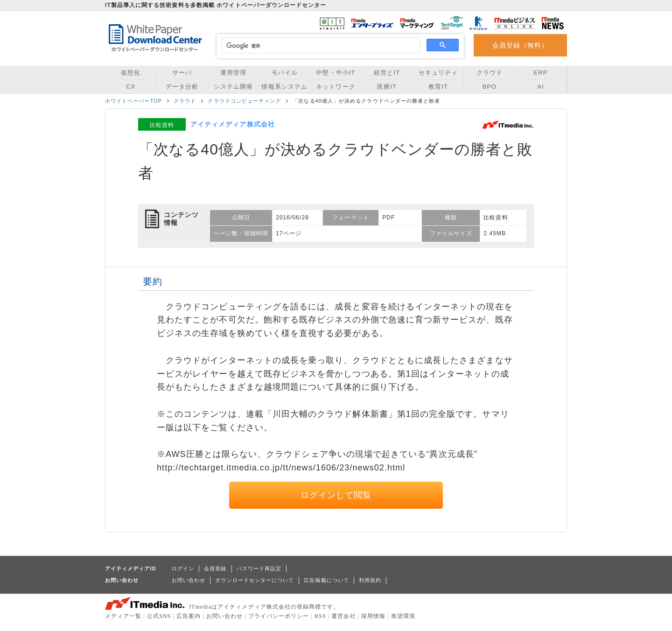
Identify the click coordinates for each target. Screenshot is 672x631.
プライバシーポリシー (279, 616)
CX (131, 87)
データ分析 (182, 87)
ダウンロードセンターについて (255, 580)
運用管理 (233, 73)
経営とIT (387, 73)
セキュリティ (438, 73)
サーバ (182, 73)
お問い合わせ (189, 580)
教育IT (438, 87)
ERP (541, 73)
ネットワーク (336, 87)
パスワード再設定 (259, 568)
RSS (320, 616)
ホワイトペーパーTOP (133, 101)
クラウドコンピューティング (244, 101)
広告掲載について (326, 580)
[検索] (319, 46)
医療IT (387, 87)
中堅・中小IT (336, 73)
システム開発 (233, 87)
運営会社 (343, 616)
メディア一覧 (123, 616)
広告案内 (189, 616)
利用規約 (370, 580)
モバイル (285, 73)
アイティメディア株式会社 (233, 124)
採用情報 (373, 616)
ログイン (183, 568)
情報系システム (284, 87)
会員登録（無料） (521, 45)
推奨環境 (403, 616)
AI (540, 87)
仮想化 (131, 73)
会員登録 (215, 568)
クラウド (490, 73)
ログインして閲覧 (336, 495)
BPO (489, 87)
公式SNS (159, 616)
